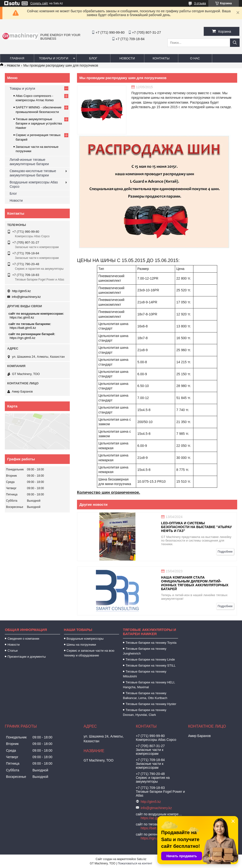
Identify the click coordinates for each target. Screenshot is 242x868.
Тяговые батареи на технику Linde (150, 659)
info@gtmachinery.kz (26, 297)
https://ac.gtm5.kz (22, 317)
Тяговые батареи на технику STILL (151, 665)
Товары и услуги (54, 58)
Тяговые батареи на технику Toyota (151, 643)
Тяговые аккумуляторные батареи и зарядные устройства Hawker (39, 123)
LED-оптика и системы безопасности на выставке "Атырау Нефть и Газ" (197, 527)
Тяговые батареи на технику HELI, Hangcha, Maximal (149, 685)
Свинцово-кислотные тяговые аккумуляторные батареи (33, 173)
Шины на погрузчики (81, 645)
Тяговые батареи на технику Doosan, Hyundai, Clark (145, 712)
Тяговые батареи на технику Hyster (151, 704)
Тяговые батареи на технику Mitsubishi (145, 674)
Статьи (13, 651)
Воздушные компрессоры (85, 639)
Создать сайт (39, 3)
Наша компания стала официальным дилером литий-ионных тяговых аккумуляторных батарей (195, 583)
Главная (17, 58)
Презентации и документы (27, 657)
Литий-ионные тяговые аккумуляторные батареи (29, 162)
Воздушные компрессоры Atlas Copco (34, 184)
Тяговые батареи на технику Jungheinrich (145, 651)
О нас (195, 58)
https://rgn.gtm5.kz (22, 338)
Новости (127, 58)
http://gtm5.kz (21, 291)
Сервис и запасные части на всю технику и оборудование (89, 653)
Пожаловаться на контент (135, 863)
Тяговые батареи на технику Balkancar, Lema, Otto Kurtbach (145, 696)
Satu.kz (141, 859)
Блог (93, 58)
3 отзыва (200, 3)
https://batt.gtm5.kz (23, 328)
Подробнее (225, 552)
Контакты (161, 58)
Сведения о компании (23, 639)
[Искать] (235, 43)
